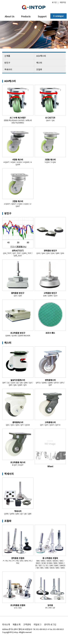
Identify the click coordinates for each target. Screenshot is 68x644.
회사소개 (6, 624)
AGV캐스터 (50, 56)
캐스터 (50, 63)
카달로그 (38, 624)
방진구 (18, 63)
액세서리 (18, 69)
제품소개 (17, 624)
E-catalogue (58, 16)
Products (26, 16)
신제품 (18, 56)
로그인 (54, 2)
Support (42, 16)
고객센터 (27, 624)
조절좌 (50, 69)
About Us (10, 16)
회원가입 (63, 2)
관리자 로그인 (50, 624)
